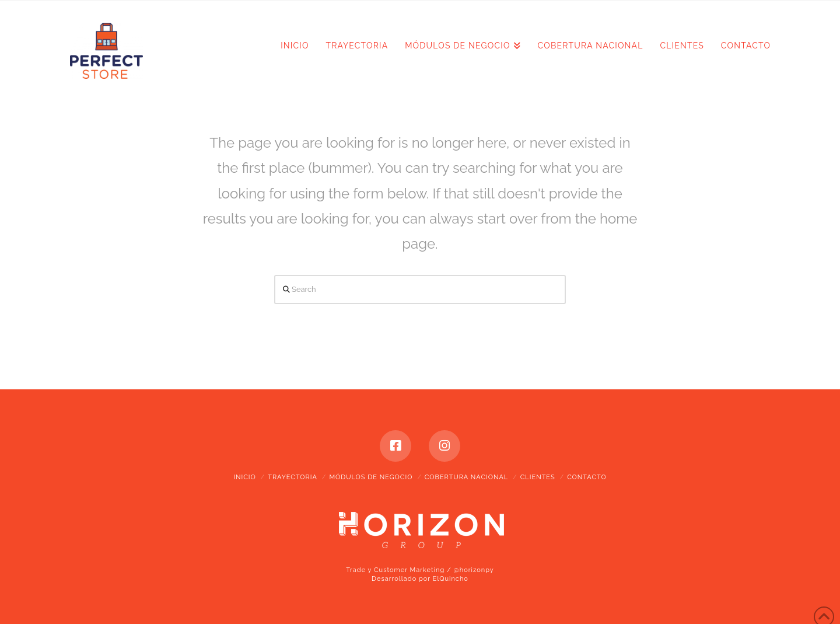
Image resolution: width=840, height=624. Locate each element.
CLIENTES (538, 477)
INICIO (244, 477)
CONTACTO (587, 477)
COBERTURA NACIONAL (466, 477)
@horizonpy (474, 570)
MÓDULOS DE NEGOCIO (371, 477)
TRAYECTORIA (293, 477)
